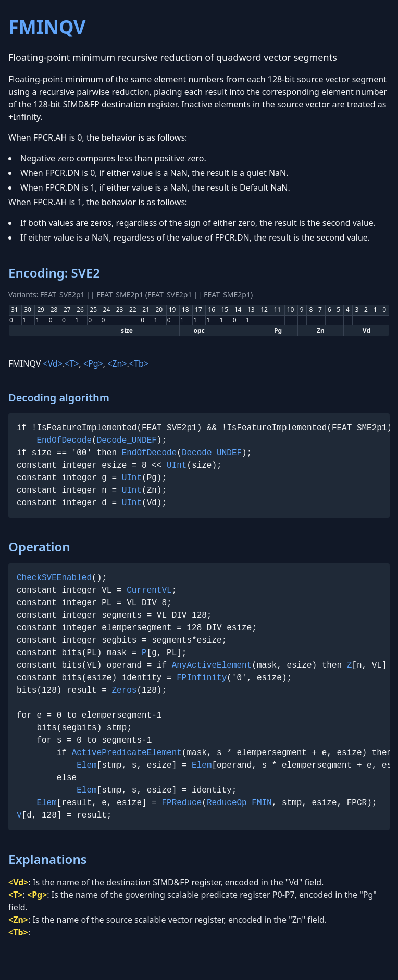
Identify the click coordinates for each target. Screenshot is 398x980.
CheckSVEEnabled (54, 578)
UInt (177, 466)
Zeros (124, 690)
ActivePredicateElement (127, 753)
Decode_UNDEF (127, 441)
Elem (86, 765)
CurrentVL (149, 590)
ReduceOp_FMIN (239, 803)
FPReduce (182, 803)
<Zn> (117, 363)
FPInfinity (202, 678)
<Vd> (53, 363)
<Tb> (139, 363)
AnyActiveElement (212, 665)
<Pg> (93, 363)
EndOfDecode (64, 441)
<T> (72, 363)
